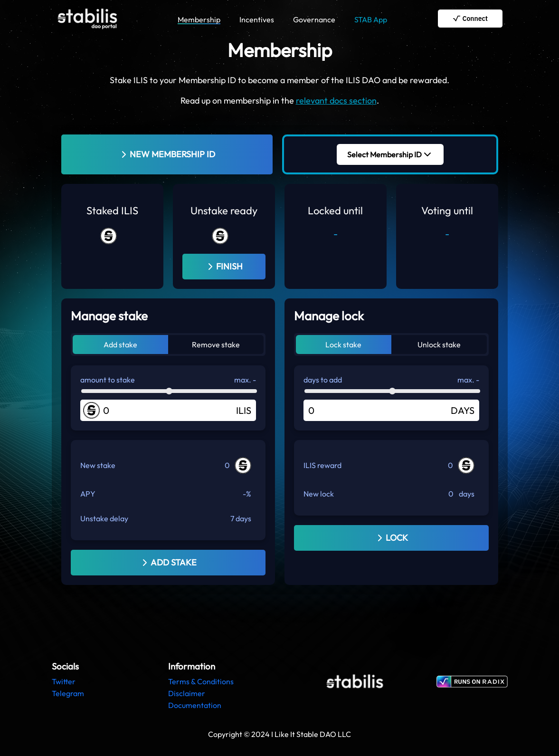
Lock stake (343, 345)
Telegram (68, 693)
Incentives (257, 19)
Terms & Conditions (201, 681)
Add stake (120, 345)
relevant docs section (336, 100)
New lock (319, 494)
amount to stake (108, 380)
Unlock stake (439, 345)
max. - (245, 380)
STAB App (371, 19)
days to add (323, 380)
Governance (314, 19)
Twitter (64, 681)
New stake (98, 465)
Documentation (195, 705)
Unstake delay (104, 518)
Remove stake (216, 345)
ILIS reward (322, 465)
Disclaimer (187, 693)
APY (88, 494)
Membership (199, 19)
